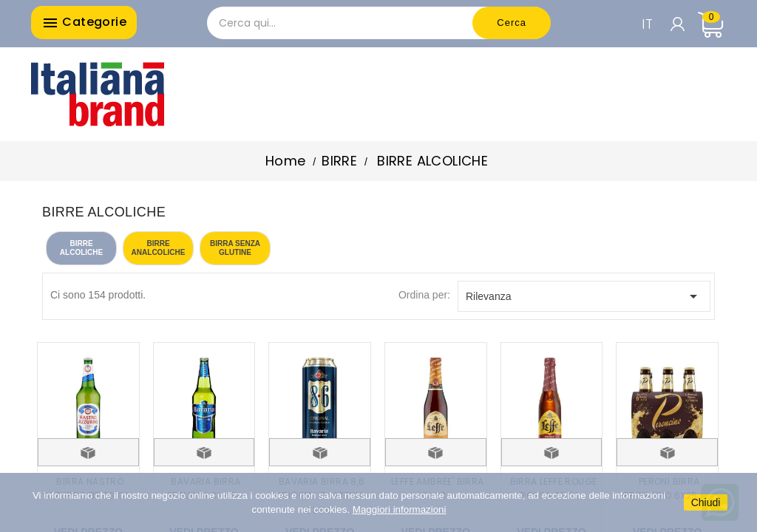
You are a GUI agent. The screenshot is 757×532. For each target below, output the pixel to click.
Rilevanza (584, 296)
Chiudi (706, 502)
